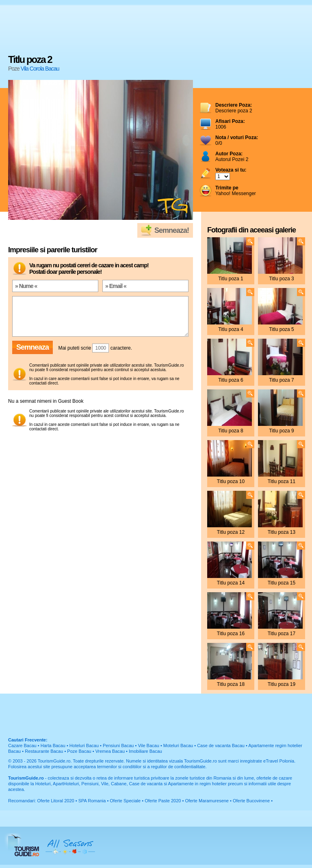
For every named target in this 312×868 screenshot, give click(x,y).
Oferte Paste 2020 (163, 801)
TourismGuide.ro (54, 761)
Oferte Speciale (125, 801)
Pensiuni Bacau (118, 746)
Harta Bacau (53, 746)
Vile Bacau (148, 746)
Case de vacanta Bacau (221, 746)
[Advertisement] (156, 30)
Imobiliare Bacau (145, 751)
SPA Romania (92, 801)
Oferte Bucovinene (251, 801)
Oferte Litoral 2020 (56, 801)
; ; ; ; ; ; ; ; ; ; (223, 176)
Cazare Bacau (22, 746)
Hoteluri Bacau (84, 746)
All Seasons (70, 846)
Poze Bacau (79, 751)
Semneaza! (172, 230)
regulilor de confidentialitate (178, 767)
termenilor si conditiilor (119, 767)
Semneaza (32, 347)
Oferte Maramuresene (207, 801)
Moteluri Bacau (178, 746)
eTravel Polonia (279, 761)
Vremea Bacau (110, 751)
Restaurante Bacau (44, 751)
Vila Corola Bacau (40, 69)
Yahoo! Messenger (236, 191)
